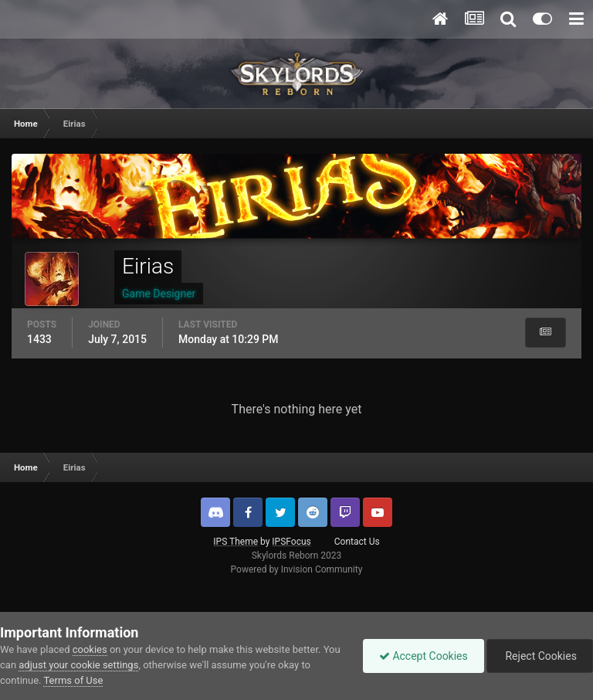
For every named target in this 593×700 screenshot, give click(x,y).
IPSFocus (291, 542)
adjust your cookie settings (78, 665)
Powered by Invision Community (297, 569)
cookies (90, 649)
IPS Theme (236, 542)
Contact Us (357, 542)
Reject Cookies (540, 656)
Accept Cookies (424, 656)
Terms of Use (73, 680)
